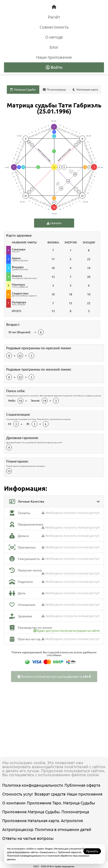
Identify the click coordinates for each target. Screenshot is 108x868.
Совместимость (54, 27)
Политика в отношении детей (63, 829)
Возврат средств (50, 794)
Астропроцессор (18, 829)
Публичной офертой (69, 852)
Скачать (54, 223)
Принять (92, 851)
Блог (54, 47)
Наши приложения (54, 57)
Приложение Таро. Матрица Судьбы (61, 803)
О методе (54, 37)
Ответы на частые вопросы (28, 838)
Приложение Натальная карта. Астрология (43, 821)
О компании (14, 803)
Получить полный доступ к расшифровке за (54, 677)
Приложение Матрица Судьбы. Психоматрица (46, 812)
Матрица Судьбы (23, 90)
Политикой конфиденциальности (26, 856)
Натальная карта (85, 90)
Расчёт (54, 17)
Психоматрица (54, 90)
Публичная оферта (82, 785)
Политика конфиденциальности (33, 785)
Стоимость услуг (18, 794)
